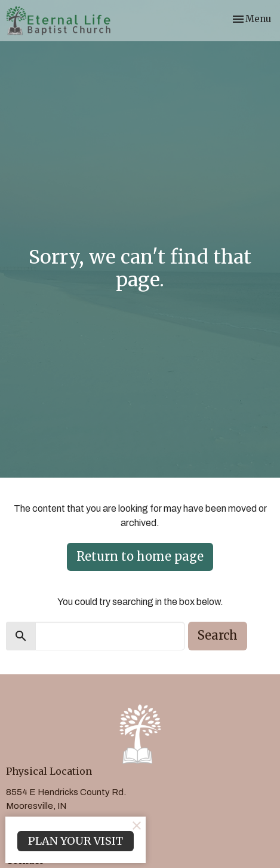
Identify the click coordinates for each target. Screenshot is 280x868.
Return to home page (140, 556)
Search (218, 635)
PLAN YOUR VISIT (76, 841)
